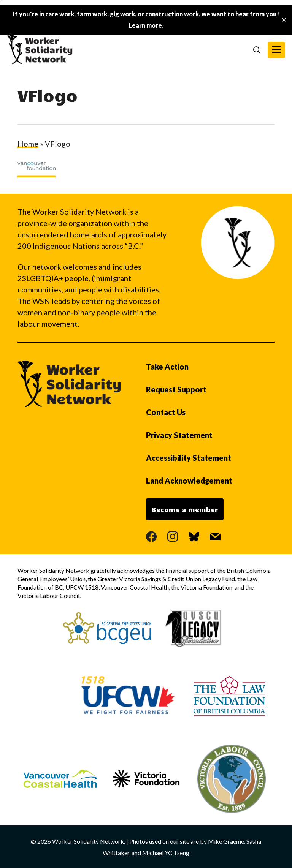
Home (28, 144)
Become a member (185, 509)
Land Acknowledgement (189, 481)
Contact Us (166, 412)
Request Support (176, 389)
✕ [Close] (284, 20)
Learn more (145, 25)
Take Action (167, 367)
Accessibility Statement (189, 458)
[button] (276, 50)
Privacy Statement (179, 435)
